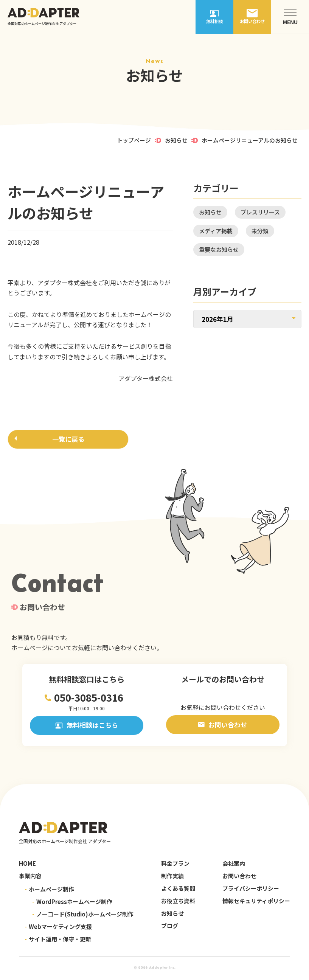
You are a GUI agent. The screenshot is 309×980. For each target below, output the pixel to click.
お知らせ (176, 140)
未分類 (260, 231)
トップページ (134, 140)
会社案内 (234, 865)
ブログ (170, 928)
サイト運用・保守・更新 (58, 941)
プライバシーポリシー (251, 890)
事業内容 (30, 878)
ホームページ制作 (49, 891)
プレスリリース (260, 212)
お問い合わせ (223, 726)
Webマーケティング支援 (58, 928)
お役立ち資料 (178, 903)
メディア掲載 (216, 231)
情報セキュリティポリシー (256, 903)
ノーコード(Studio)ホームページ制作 (83, 916)
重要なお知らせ (219, 249)
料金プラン (175, 865)
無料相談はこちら (87, 727)
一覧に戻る (68, 440)
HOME (27, 865)
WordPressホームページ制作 (72, 903)
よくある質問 (178, 890)
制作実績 (172, 878)
